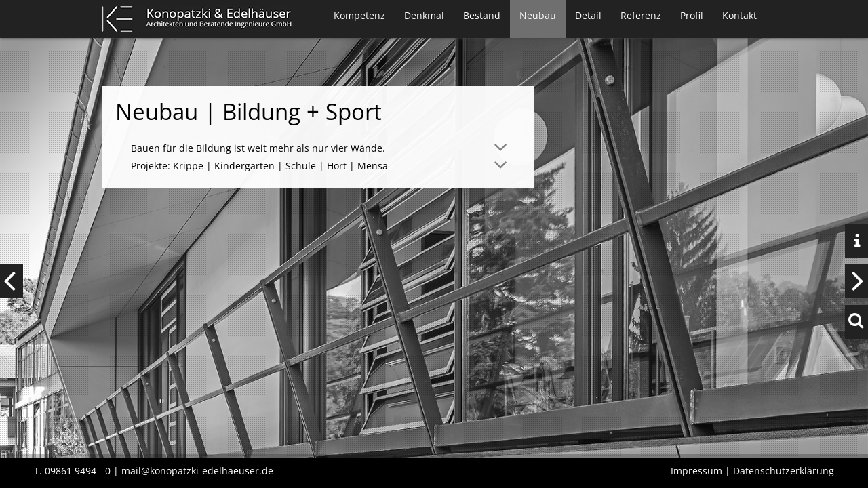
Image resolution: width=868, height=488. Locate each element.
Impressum (696, 471)
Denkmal (424, 15)
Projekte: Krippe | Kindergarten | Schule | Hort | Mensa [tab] (259, 166)
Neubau (538, 15)
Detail (588, 15)
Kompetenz (359, 15)
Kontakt (739, 15)
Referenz (641, 15)
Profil (692, 15)
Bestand (482, 15)
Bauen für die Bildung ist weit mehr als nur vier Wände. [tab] (258, 148)
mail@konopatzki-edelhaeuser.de (197, 471)
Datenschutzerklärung (784, 471)
